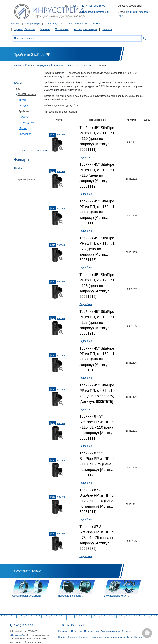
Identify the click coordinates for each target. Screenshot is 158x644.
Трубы (23, 100)
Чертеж (61, 135)
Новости (107, 29)
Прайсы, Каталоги (24, 29)
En (75, 6)
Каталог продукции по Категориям (44, 65)
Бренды (19, 83)
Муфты (23, 128)
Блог (130, 637)
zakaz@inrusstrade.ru (97, 12)
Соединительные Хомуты (27, 596)
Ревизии (24, 117)
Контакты (98, 24)
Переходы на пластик (70, 596)
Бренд (18, 168)
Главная (16, 24)
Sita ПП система (83, 65)
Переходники (26, 123)
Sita (69, 65)
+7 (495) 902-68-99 (95, 6)
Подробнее (86, 157)
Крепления (25, 134)
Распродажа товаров (85, 29)
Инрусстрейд (18, 635)
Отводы (23, 106)
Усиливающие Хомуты (117, 596)
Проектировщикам (77, 24)
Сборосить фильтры (26, 179)
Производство (54, 24)
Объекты (45, 29)
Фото (52, 135)
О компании (62, 29)
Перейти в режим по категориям (37, 150)
